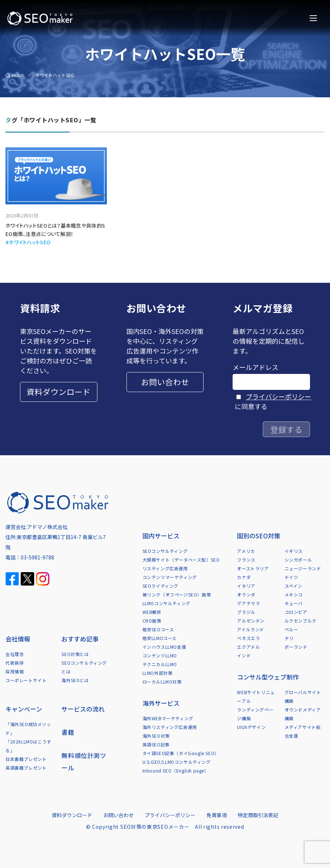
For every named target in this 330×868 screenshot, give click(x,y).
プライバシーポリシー (278, 396)
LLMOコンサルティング (166, 603)
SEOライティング (160, 586)
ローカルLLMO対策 (162, 682)
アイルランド (251, 629)
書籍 (68, 732)
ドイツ (291, 577)
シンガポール (298, 560)
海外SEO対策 (156, 736)
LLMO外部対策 (158, 673)
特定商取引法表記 (258, 815)
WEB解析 (152, 612)
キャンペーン (24, 709)
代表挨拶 (15, 663)
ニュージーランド (303, 568)
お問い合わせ (165, 382)
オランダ (246, 594)
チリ (289, 638)
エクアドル (248, 647)
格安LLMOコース (160, 638)
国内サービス (161, 536)
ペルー (291, 629)
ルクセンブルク (301, 621)
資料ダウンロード (59, 392)
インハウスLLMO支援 (164, 647)
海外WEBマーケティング (168, 718)
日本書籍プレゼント (26, 759)
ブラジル (246, 612)
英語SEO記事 (156, 744)
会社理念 (15, 654)
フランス (246, 560)
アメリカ (246, 551)
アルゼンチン (251, 621)
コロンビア (296, 612)
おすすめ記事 (80, 639)
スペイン (293, 586)
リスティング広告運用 (165, 568)
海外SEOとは (75, 680)
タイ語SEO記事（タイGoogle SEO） (181, 753)
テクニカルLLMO (160, 664)
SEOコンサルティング (165, 551)
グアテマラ (248, 603)
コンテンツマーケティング (170, 577)
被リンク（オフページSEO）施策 (177, 594)
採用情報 (15, 671)
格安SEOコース (158, 629)
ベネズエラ (248, 638)
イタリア (246, 586)
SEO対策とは (75, 654)
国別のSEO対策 (259, 536)
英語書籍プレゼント (26, 768)
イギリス (294, 551)
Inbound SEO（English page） (176, 771)
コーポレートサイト (26, 680)
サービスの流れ (83, 709)
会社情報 (18, 639)
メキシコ (294, 594)
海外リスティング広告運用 (170, 727)
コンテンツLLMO (160, 655)
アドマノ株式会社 (47, 527)
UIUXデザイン (251, 727)
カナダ (244, 577)
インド (244, 655)
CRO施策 (152, 621)
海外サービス (161, 703)
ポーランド (296, 647)
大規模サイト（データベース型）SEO (181, 560)
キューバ (294, 603)
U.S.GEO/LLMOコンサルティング (177, 762)
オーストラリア (253, 568)
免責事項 (217, 815)
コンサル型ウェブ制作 (268, 677)
